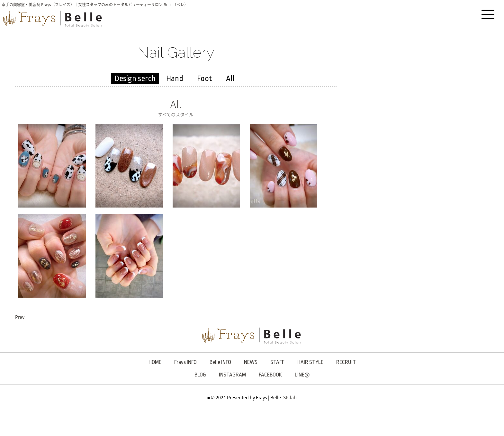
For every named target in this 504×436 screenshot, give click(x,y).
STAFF (277, 362)
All (230, 79)
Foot (205, 79)
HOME (155, 362)
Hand (175, 79)
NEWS (251, 362)
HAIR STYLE (310, 362)
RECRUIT (346, 362)
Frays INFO (185, 362)
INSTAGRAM (232, 375)
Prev (20, 317)
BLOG (200, 375)
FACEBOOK (270, 375)
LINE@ (302, 375)
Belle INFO (220, 362)
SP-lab (290, 397)
